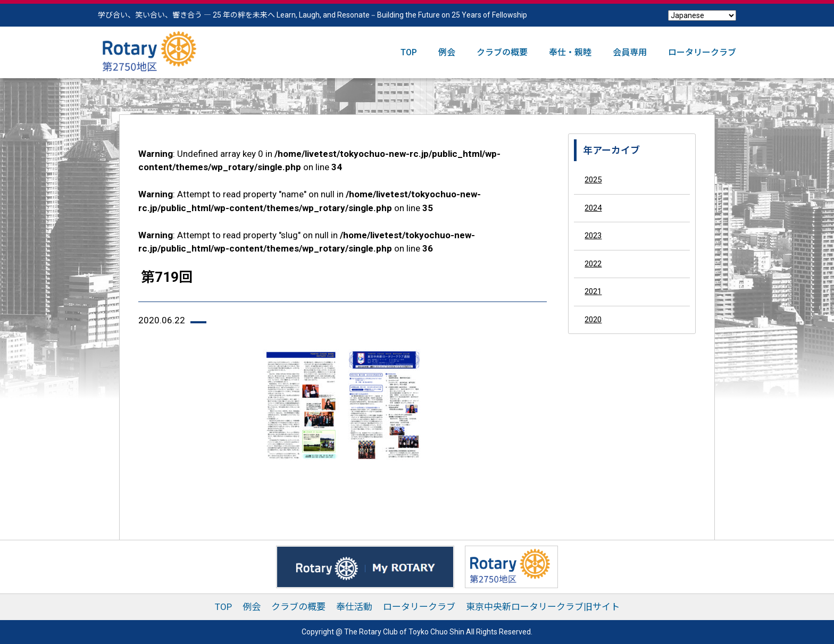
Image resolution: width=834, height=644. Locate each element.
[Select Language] (702, 15)
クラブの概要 (502, 52)
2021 (593, 291)
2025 (593, 180)
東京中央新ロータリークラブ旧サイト (543, 607)
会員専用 (630, 52)
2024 (593, 208)
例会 (447, 52)
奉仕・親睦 (570, 52)
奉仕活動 (354, 607)
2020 (593, 320)
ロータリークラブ (702, 52)
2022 (593, 264)
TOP (409, 52)
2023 (593, 236)
